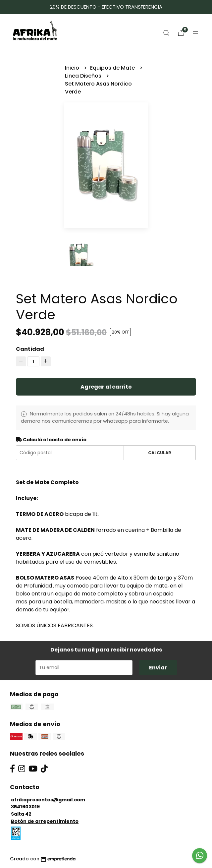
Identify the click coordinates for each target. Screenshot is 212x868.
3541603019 (25, 807)
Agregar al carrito (106, 387)
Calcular (160, 453)
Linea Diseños (84, 76)
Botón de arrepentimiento (45, 821)
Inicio (73, 68)
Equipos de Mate (113, 68)
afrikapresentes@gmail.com (48, 800)
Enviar (158, 668)
